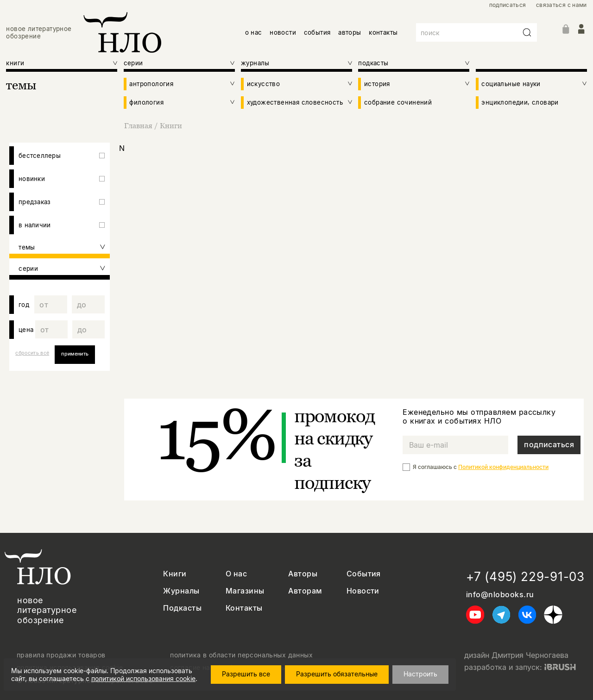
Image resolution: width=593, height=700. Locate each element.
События (364, 574)
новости (283, 32)
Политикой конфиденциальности (503, 467)
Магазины (245, 591)
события (317, 32)
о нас (254, 32)
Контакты (244, 608)
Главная (139, 125)
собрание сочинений (398, 102)
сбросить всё (32, 353)
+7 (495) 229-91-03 (525, 577)
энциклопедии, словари (520, 102)
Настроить (420, 674)
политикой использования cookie (143, 678)
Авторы (303, 574)
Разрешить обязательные (337, 674)
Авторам (305, 591)
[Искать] (527, 32)
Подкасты (182, 608)
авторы (350, 32)
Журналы (181, 591)
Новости (363, 591)
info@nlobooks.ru (500, 595)
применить (75, 354)
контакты (383, 32)
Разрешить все (246, 674)
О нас (236, 574)
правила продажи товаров (61, 655)
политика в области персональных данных (241, 655)
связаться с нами (561, 5)
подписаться (508, 5)
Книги (171, 125)
